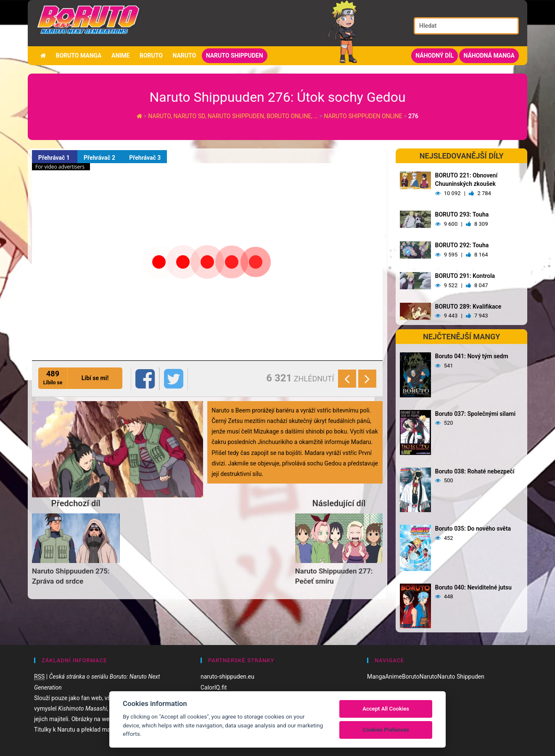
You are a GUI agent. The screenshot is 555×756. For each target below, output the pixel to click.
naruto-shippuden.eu (227, 677)
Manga (376, 677)
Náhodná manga (489, 56)
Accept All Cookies (386, 709)
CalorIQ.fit (214, 687)
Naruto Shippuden (235, 56)
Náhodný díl (435, 56)
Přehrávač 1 (55, 158)
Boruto (151, 56)
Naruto (184, 56)
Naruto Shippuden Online (363, 116)
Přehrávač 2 (100, 158)
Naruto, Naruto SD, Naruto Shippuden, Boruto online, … (234, 116)
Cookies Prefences (386, 730)
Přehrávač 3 (145, 158)
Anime (121, 56)
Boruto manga (78, 56)
